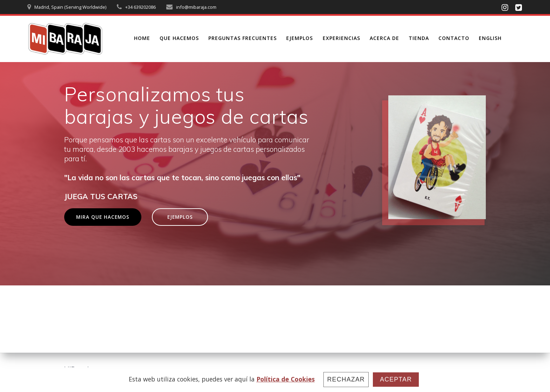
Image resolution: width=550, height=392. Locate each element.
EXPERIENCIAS (341, 38)
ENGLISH (490, 38)
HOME (142, 38)
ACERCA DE (384, 38)
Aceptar (396, 379)
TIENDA (419, 38)
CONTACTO (454, 38)
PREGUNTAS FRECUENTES (243, 38)
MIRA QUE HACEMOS (103, 217)
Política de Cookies (286, 379)
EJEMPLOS (300, 38)
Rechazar (346, 379)
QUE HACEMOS (179, 38)
